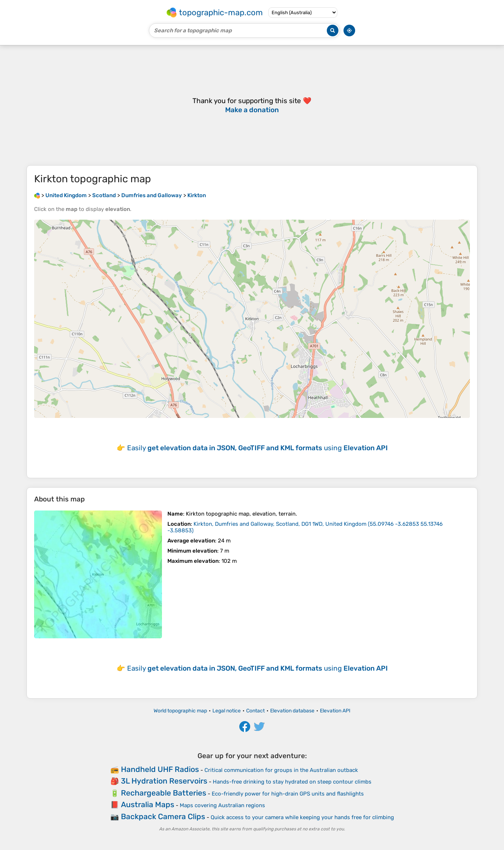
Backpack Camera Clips (163, 816)
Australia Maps (148, 804)
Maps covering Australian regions (222, 805)
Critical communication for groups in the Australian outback (281, 770)
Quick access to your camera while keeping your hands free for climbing (302, 817)
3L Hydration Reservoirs (164, 781)
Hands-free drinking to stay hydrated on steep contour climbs (292, 782)
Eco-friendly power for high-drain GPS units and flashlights (288, 794)
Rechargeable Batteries (164, 793)
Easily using (257, 448)
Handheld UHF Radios (160, 769)
